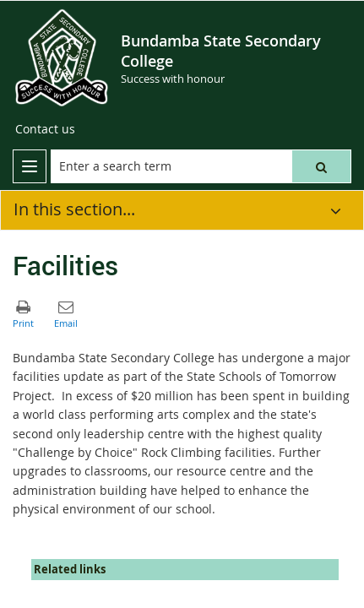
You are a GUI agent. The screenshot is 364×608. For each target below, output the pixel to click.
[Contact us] (45, 129)
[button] (321, 166)
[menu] (30, 166)
